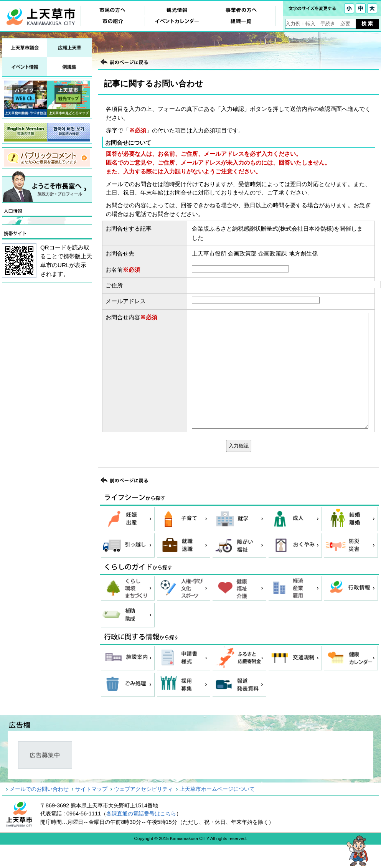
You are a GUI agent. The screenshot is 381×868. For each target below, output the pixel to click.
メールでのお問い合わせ (39, 789)
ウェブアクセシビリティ (143, 789)
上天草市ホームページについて (217, 789)
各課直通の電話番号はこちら (141, 814)
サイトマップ (91, 789)
